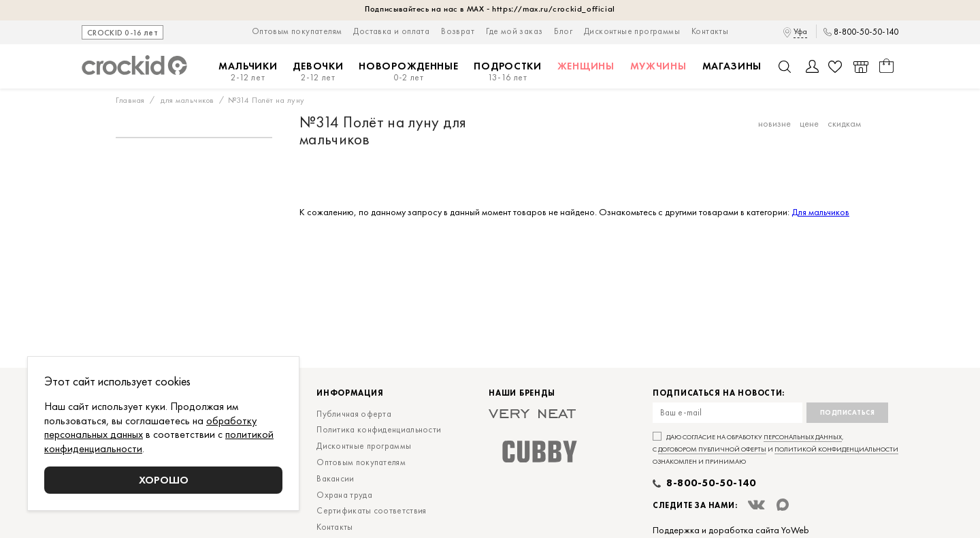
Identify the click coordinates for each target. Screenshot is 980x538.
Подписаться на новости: (719, 393)
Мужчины (658, 66)
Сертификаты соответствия (371, 510)
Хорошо (164, 480)
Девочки (318, 72)
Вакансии (335, 478)
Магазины (732, 66)
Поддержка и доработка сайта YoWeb (731, 530)
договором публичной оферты (712, 449)
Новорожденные (408, 72)
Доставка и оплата (391, 31)
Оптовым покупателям (297, 31)
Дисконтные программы (632, 31)
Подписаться (848, 412)
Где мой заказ (514, 31)
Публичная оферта (354, 414)
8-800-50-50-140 (866, 32)
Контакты (710, 31)
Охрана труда (344, 495)
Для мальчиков (820, 212)
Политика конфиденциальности (379, 429)
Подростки (507, 72)
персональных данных (803, 437)
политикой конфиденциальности (836, 449)
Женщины (586, 66)
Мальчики (248, 72)
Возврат (458, 31)
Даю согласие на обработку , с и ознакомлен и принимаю (775, 449)
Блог (563, 31)
